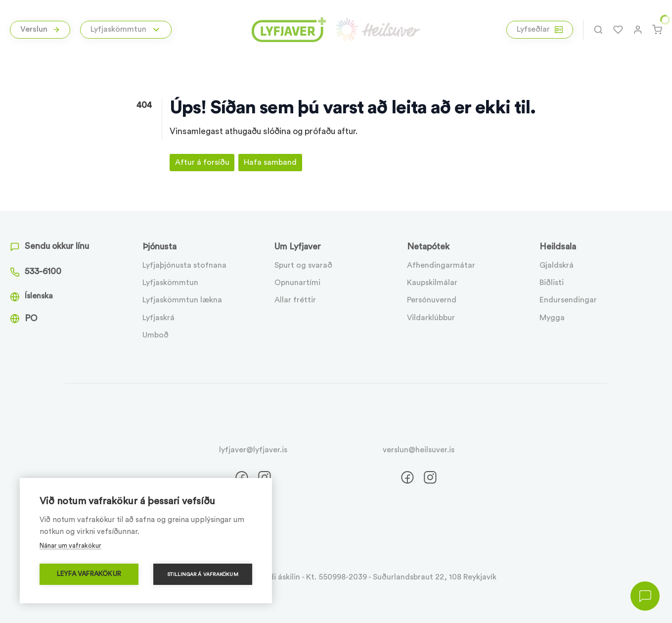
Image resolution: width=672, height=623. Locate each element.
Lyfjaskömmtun (170, 283)
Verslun (40, 29)
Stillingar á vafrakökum (203, 575)
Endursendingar (568, 300)
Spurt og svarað (303, 265)
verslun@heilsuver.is (419, 450)
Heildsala (558, 247)
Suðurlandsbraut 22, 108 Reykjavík (435, 577)
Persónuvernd (432, 300)
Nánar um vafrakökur (70, 546)
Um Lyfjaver (298, 247)
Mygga (552, 318)
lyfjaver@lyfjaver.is (253, 450)
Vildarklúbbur (431, 318)
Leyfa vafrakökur (89, 574)
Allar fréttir (295, 300)
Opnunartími (297, 283)
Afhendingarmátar (441, 265)
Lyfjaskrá (158, 318)
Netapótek (428, 247)
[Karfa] (657, 30)
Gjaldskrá (557, 265)
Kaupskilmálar (432, 283)
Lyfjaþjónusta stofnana (184, 265)
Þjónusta (159, 247)
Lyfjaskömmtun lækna (182, 300)
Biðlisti (552, 283)
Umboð (156, 335)
